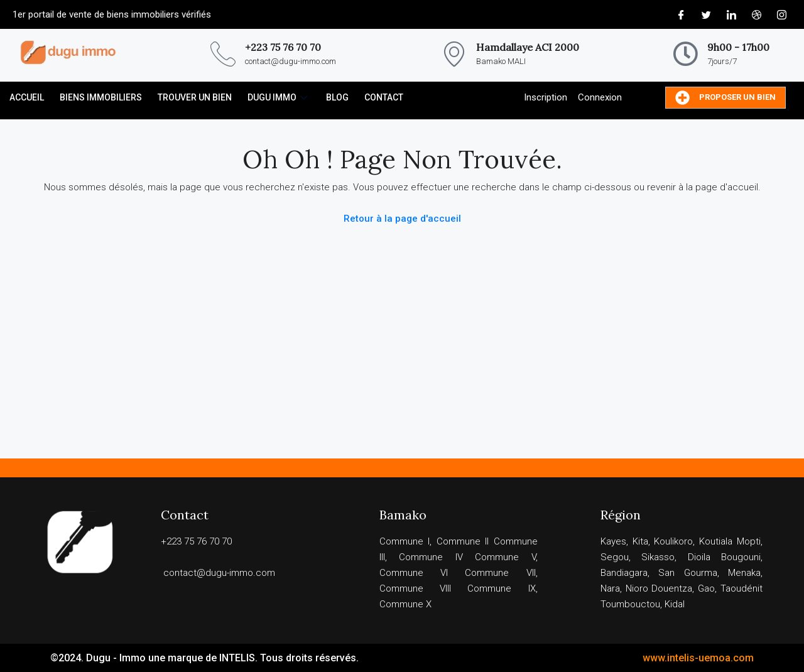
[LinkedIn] (731, 14)
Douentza (672, 588)
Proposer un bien (725, 98)
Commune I (405, 541)
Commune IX (501, 588)
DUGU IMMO (279, 97)
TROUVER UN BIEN (195, 97)
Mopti (749, 541)
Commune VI (414, 573)
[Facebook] (681, 14)
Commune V (505, 557)
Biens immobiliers (101, 97)
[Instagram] (781, 14)
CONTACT (384, 97)
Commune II (463, 541)
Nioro (637, 588)
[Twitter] (706, 14)
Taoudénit (742, 588)
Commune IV (431, 557)
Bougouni (741, 557)
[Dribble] (756, 14)
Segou (615, 557)
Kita (640, 541)
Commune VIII (415, 588)
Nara (610, 588)
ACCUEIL (27, 97)
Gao (706, 588)
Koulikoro (673, 541)
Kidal (675, 604)
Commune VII (500, 573)
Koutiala (716, 541)
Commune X (405, 604)
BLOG (337, 97)
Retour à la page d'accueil (402, 219)
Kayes (613, 541)
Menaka (744, 573)
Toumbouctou (630, 604)
